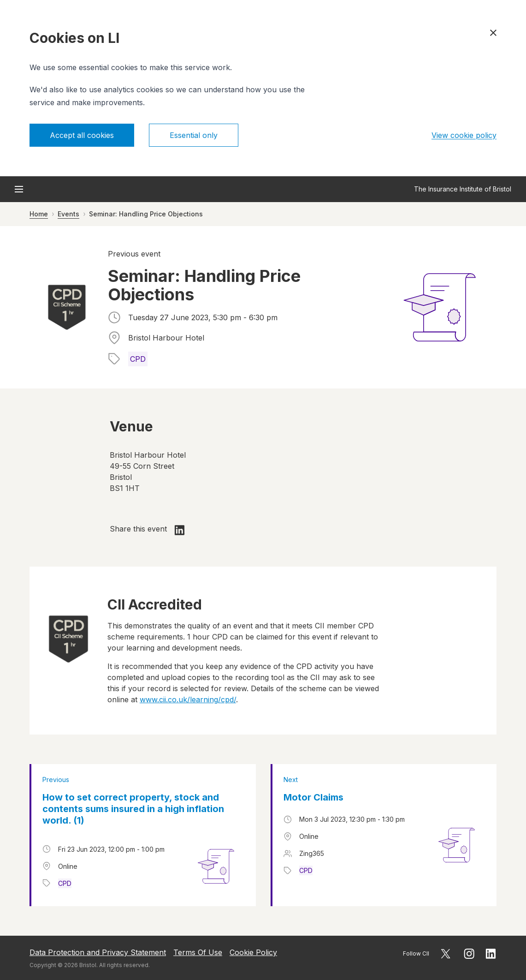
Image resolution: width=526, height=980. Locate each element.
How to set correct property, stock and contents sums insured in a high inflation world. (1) (133, 809)
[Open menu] (19, 189)
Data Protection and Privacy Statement (98, 952)
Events (68, 214)
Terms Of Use (198, 952)
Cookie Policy (253, 952)
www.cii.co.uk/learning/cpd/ (188, 699)
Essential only (194, 135)
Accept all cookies (82, 135)
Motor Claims (313, 797)
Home (39, 214)
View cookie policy (464, 135)
